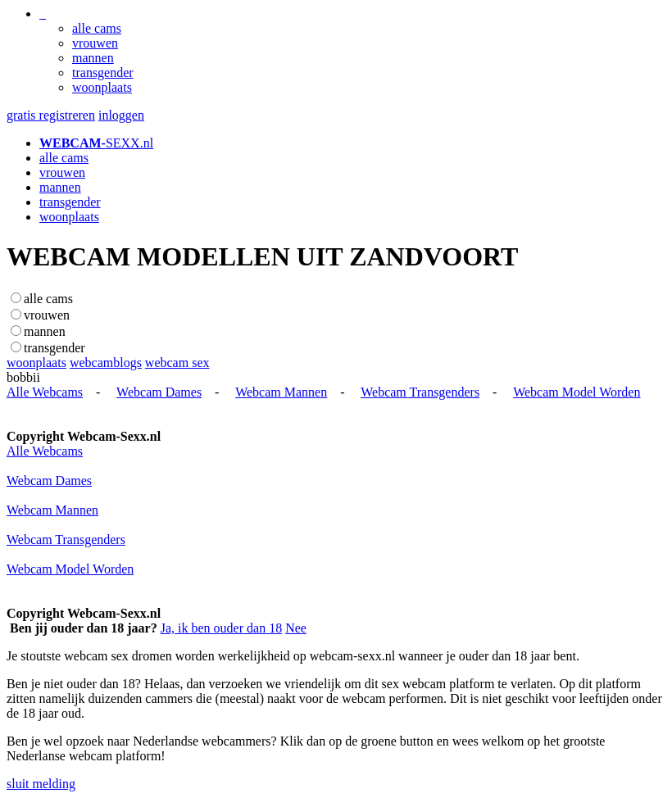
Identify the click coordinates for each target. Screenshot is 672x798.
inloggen (121, 115)
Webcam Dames (159, 392)
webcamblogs (106, 363)
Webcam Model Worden (577, 392)
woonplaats (102, 87)
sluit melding (41, 784)
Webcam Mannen (281, 392)
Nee (296, 628)
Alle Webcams (45, 392)
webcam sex (177, 363)
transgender (103, 73)
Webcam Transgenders (420, 392)
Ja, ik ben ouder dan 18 (221, 628)
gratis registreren (51, 115)
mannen (93, 58)
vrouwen (95, 43)
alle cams (97, 28)
